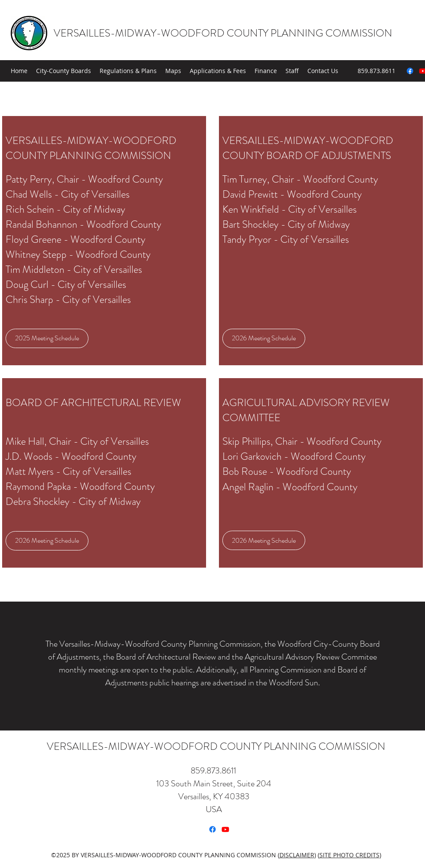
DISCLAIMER (297, 855)
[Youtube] (225, 829)
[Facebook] (410, 71)
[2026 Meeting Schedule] (264, 338)
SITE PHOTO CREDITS (349, 855)
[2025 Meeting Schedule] (47, 338)
